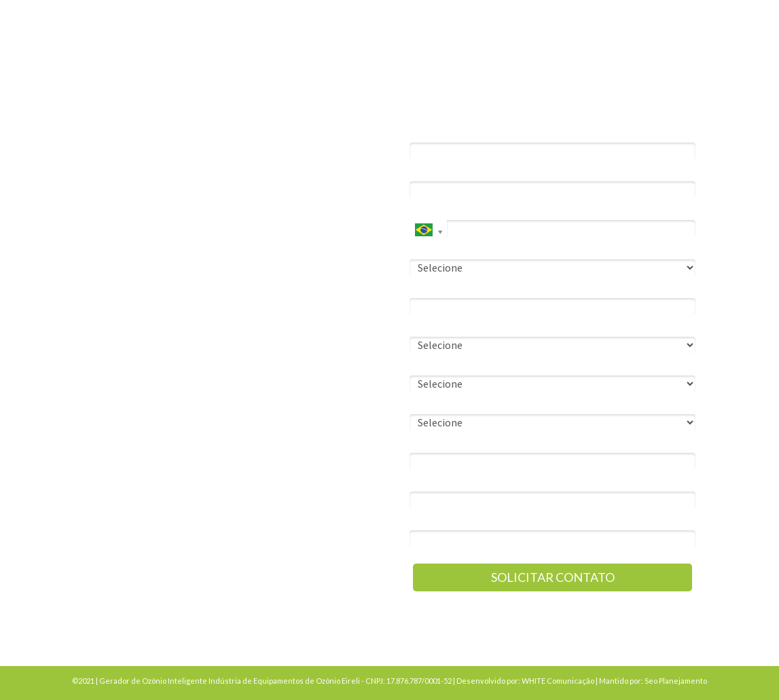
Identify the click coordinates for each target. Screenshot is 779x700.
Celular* (427, 210)
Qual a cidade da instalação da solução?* (494, 443)
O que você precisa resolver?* (473, 404)
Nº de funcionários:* (452, 366)
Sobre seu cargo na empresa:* (473, 327)
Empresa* (430, 288)
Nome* (424, 133)
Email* (423, 171)
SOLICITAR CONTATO (553, 577)
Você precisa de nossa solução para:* (488, 249)
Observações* (440, 482)
